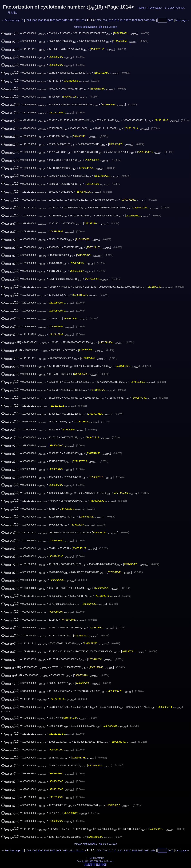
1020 (128, 20)
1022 (141, 20)
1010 (65, 20)
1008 (53, 20)
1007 (47, 20)
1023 (147, 20)
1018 (116, 20)
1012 (77, 20)
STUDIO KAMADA (175, 8)
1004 (28, 20)
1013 (83, 20)
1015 (98, 20)
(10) (10, 33)
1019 (122, 20)
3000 (171, 20)
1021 (135, 20)
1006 (40, 20)
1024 (153, 20)
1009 (59, 20)
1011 (71, 20)
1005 (34, 20)
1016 (104, 20)
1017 (110, 20)
